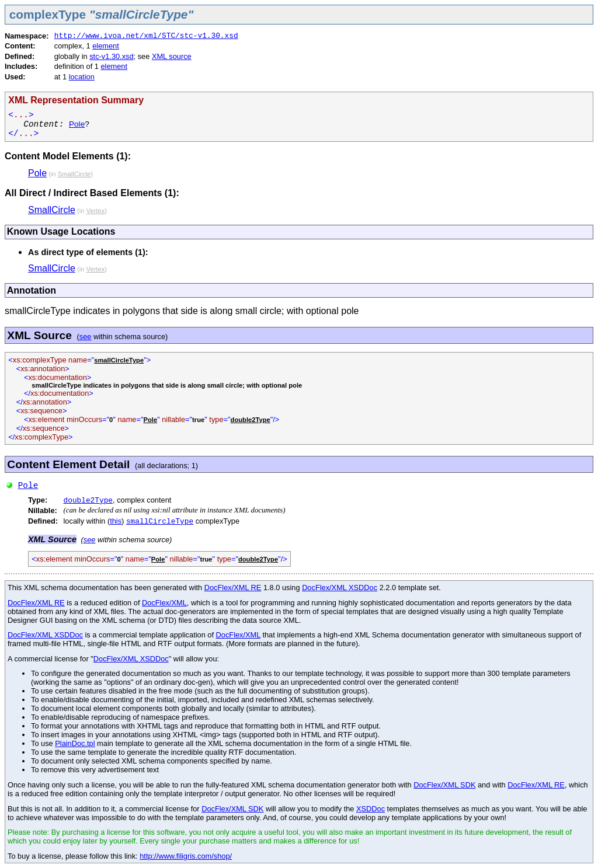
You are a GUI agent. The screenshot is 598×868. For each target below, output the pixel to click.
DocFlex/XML (164, 603)
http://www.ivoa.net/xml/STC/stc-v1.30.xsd (146, 36)
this (116, 521)
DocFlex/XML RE (233, 588)
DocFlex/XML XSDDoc (340, 588)
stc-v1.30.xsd (111, 56)
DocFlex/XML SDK (444, 785)
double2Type (88, 501)
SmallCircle (52, 210)
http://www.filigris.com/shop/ (186, 856)
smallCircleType (160, 522)
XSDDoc (371, 809)
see (86, 337)
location (82, 77)
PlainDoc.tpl (75, 743)
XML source (172, 56)
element (106, 46)
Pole (77, 124)
